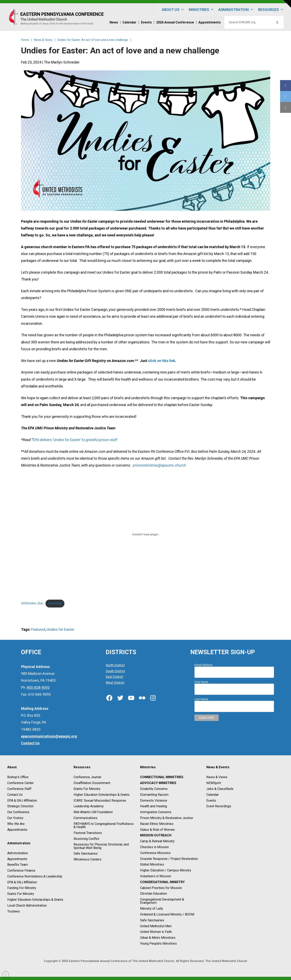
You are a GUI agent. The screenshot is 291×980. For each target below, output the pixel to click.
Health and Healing (153, 806)
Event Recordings (219, 806)
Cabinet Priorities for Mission (161, 888)
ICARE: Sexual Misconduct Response (100, 801)
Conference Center (21, 783)
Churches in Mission (154, 847)
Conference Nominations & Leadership (35, 876)
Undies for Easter (61, 629)
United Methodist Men (156, 926)
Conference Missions (155, 853)
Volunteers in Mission (156, 876)
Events (211, 801)
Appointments (17, 830)
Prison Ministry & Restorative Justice (167, 818)
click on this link (162, 361)
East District (114, 677)
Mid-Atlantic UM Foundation (93, 812)
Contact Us (15, 795)
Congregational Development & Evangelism (162, 901)
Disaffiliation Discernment (92, 783)
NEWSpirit (214, 783)
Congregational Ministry (162, 882)
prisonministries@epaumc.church (159, 465)
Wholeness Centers (88, 859)
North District (115, 665)
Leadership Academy (89, 806)
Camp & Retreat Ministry (157, 841)
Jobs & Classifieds (220, 789)
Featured (38, 629)
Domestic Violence (154, 801)
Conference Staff (19, 789)
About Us (173, 10)
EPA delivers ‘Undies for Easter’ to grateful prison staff (75, 440)
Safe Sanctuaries (86, 854)
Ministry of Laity (152, 909)
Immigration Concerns (156, 812)
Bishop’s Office (18, 777)
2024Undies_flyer (32, 603)
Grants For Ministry (21, 894)
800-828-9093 (38, 687)
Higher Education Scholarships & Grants (35, 900)
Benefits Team (18, 865)
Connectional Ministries (162, 777)
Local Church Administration (27, 905)
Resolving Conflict (86, 839)
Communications (85, 818)
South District (115, 671)
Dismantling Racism (154, 795)
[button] (287, 4)
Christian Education (153, 894)
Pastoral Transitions (88, 833)
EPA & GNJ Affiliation (22, 801)
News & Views (217, 777)
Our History (15, 818)
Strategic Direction (20, 806)
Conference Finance (21, 870)
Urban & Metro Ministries (158, 938)
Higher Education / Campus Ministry (166, 870)
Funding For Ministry (22, 888)
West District (115, 683)
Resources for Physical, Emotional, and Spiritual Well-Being (101, 846)
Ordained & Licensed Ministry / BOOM (167, 914)
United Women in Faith (156, 932)
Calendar (212, 795)
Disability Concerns (154, 789)
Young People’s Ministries (158, 943)
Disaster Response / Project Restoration (169, 859)
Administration (236, 10)
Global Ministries (152, 865)
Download (55, 603)
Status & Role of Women (157, 830)
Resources (271, 10)
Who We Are (16, 824)
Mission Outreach (156, 836)
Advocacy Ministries (158, 783)
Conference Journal (87, 777)
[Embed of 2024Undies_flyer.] (146, 534)
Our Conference (18, 812)
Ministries (201, 10)
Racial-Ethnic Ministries (157, 824)
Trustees (14, 911)
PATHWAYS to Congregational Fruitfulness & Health (104, 825)
